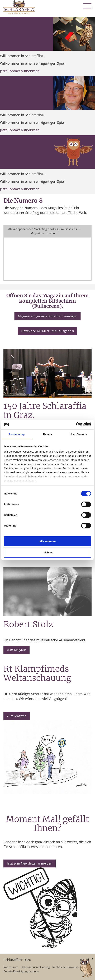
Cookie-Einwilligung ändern (21, 971)
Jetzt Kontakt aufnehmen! (20, 71)
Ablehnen (47, 552)
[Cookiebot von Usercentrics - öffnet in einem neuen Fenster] (76, 425)
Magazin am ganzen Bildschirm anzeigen (48, 316)
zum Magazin (16, 650)
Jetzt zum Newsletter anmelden (30, 863)
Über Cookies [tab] (78, 434)
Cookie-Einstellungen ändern (47, 231)
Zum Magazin (17, 716)
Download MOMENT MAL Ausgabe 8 (47, 331)
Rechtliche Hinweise (65, 967)
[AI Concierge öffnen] (81, 968)
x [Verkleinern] (92, 959)
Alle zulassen (47, 541)
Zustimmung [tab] (17, 434)
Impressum (11, 967)
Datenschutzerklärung (35, 967)
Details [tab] (47, 434)
